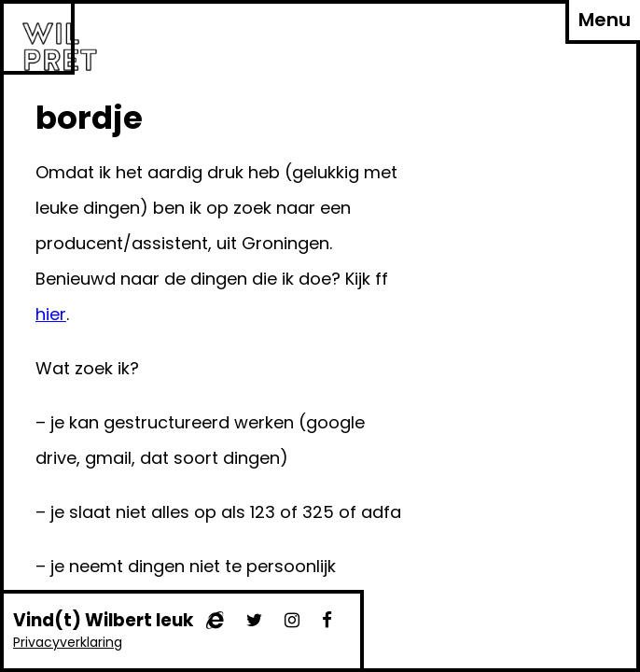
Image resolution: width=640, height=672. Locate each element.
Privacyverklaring (68, 642)
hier (51, 314)
